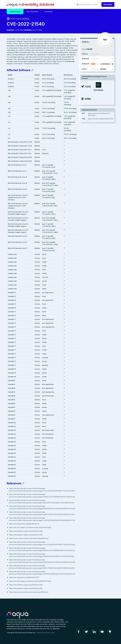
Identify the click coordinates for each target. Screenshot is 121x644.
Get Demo (108, 4)
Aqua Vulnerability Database (30, 5)
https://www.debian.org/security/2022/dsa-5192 (26, 535)
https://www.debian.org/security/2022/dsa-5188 (26, 531)
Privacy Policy (41, 634)
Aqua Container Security (17, 617)
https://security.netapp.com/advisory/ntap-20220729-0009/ (30, 527)
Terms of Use (51, 634)
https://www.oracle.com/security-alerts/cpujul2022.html (29, 539)
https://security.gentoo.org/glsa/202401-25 (24, 524)
